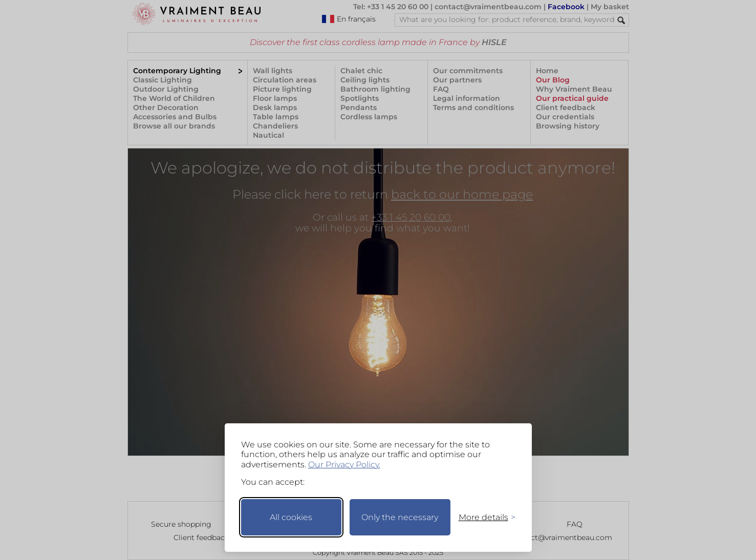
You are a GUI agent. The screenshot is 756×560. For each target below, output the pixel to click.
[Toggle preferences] (483, 517)
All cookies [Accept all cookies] (291, 517)
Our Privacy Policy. (344, 465)
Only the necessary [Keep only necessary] (400, 517)
